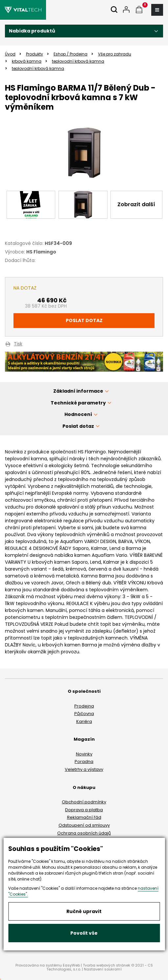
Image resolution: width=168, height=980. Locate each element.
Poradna (84, 762)
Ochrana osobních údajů (84, 833)
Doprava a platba (84, 810)
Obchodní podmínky (84, 802)
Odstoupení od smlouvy (84, 825)
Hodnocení (78, 414)
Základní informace (78, 391)
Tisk (18, 344)
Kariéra (84, 721)
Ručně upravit (84, 911)
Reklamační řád (84, 817)
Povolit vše (84, 933)
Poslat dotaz (84, 320)
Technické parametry (78, 403)
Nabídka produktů (32, 31)
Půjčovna (84, 714)
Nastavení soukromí (103, 969)
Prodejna (84, 706)
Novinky (84, 754)
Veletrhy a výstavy (84, 769)
